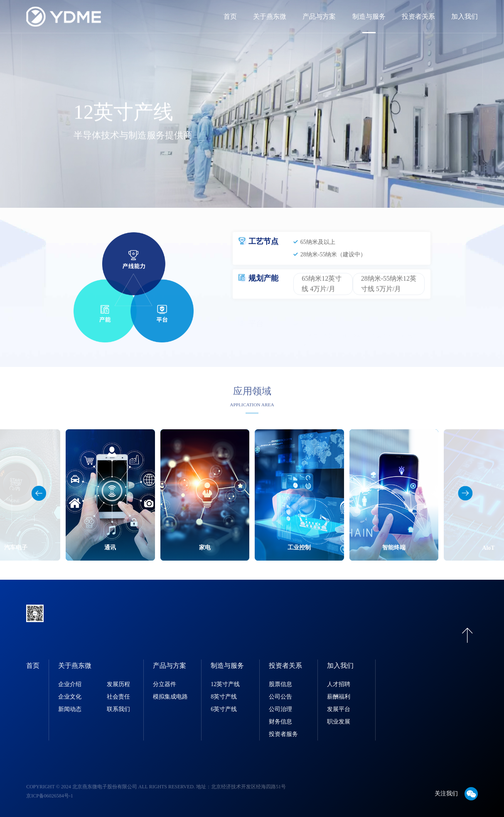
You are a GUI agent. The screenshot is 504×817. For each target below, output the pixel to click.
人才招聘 (339, 684)
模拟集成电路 (170, 697)
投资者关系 (418, 16)
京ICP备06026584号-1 (50, 796)
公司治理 (280, 709)
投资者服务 (283, 734)
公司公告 (280, 697)
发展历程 (118, 684)
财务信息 (280, 722)
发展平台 (339, 709)
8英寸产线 (224, 697)
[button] (465, 493)
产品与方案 (319, 16)
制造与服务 (369, 16)
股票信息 (280, 684)
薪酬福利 (339, 697)
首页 (230, 16)
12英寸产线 (225, 684)
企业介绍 (70, 684)
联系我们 (118, 709)
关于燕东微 (270, 16)
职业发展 (339, 722)
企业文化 (70, 697)
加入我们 (465, 16)
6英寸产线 (224, 709)
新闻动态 (70, 709)
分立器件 (165, 684)
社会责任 (118, 697)
